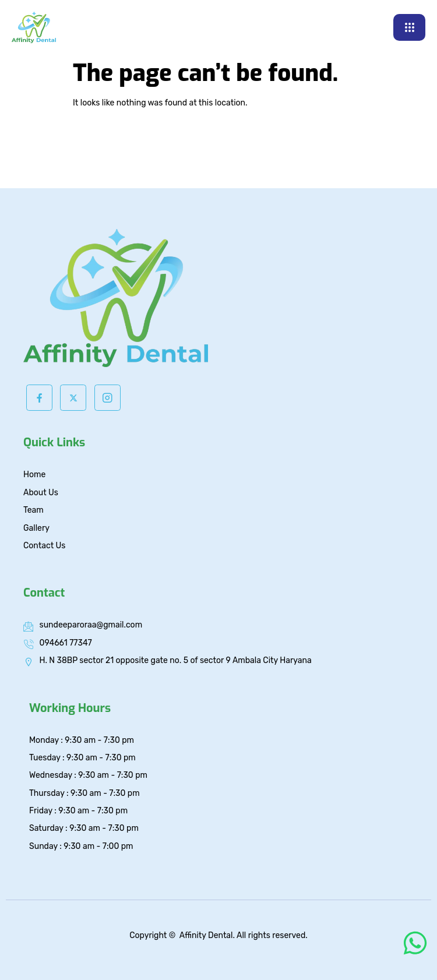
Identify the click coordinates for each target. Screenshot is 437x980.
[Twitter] (73, 398)
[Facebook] (39, 398)
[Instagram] (108, 398)
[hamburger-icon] (409, 27)
